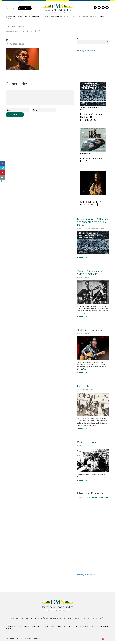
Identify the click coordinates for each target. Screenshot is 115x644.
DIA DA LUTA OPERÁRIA (81, 17)
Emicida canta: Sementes (17, 26)
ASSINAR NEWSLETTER (25, 8)
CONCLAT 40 (94, 17)
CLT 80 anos (104, 17)
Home (7, 26)
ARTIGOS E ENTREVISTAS (32, 17)
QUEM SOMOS (10, 17)
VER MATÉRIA (82, 316)
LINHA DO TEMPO (56, 17)
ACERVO (19, 17)
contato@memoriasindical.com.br (89, 618)
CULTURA (46, 17)
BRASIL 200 (67, 17)
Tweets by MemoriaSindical (86, 51)
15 (26, 26)
